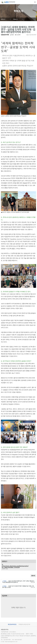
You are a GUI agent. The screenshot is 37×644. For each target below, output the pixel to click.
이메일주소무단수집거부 (24, 618)
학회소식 (3, 19)
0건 (12, 35)
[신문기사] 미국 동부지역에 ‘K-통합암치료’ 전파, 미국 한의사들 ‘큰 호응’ (18, 580)
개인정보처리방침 (12, 618)
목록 (33, 569)
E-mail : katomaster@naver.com (9, 635)
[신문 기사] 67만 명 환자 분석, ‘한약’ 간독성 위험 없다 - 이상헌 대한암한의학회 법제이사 (18, 575)
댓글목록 (5, 589)
